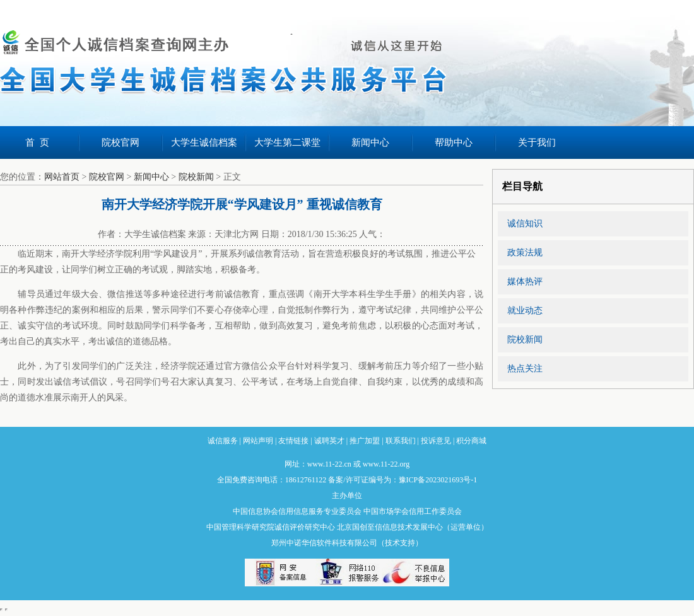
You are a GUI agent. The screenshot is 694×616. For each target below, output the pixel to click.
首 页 (37, 142)
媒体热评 (525, 282)
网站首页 (62, 177)
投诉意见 (436, 441)
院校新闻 (196, 177)
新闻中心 (370, 142)
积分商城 (471, 441)
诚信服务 (223, 441)
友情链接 (293, 441)
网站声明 (258, 441)
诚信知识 (525, 224)
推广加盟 (365, 441)
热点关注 (525, 369)
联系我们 (401, 441)
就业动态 (525, 311)
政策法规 (525, 253)
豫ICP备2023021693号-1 (438, 480)
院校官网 (121, 142)
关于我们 (537, 142)
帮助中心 (454, 142)
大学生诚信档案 (204, 142)
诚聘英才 (329, 441)
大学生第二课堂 (287, 142)
